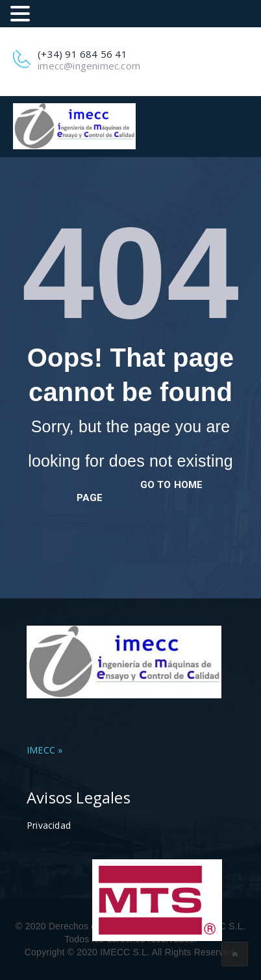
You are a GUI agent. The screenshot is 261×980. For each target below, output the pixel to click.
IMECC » (44, 750)
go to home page (140, 491)
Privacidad (49, 825)
